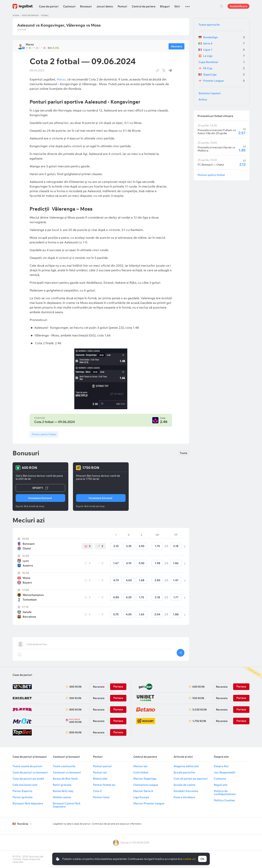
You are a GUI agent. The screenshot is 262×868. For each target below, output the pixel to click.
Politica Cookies (224, 800)
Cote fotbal (141, 772)
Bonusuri (86, 6)
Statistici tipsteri (210, 93)
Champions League (146, 785)
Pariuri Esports (22, 791)
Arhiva (203, 99)
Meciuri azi (140, 766)
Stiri (177, 6)
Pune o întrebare (184, 797)
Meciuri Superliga (145, 779)
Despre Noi (221, 766)
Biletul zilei (100, 779)
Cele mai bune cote (25, 785)
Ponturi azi (100, 772)
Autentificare (238, 6)
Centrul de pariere (144, 6)
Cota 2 (97, 791)
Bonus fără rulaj (63, 791)
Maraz (61, 79)
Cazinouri (69, 6)
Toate (184, 453)
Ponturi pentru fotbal (211, 175)
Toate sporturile (209, 25)
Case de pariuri (49, 6)
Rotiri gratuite (62, 785)
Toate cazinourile (64, 766)
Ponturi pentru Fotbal (44, 434)
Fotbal (45, 15)
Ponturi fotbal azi (104, 785)
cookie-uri (189, 859)
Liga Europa (141, 797)
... (188, 5)
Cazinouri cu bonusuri (67, 772)
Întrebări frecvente (186, 791)
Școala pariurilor (185, 772)
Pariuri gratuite (23, 797)
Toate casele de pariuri (27, 766)
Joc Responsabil (225, 772)
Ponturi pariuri (30, 15)
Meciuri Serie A (143, 791)
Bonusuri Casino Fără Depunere (67, 805)
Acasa (16, 15)
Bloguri (165, 6)
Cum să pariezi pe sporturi (191, 779)
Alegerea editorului (186, 766)
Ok (202, 859)
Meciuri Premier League (149, 803)
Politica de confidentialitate (225, 793)
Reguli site (221, 785)
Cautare (221, 6)
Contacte (220, 779)
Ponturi (122, 6)
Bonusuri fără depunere (28, 803)
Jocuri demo (105, 6)
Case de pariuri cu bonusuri (30, 772)
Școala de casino (185, 785)
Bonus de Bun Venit (65, 779)
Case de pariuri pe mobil (28, 779)
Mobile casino (62, 797)
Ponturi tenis (101, 797)
